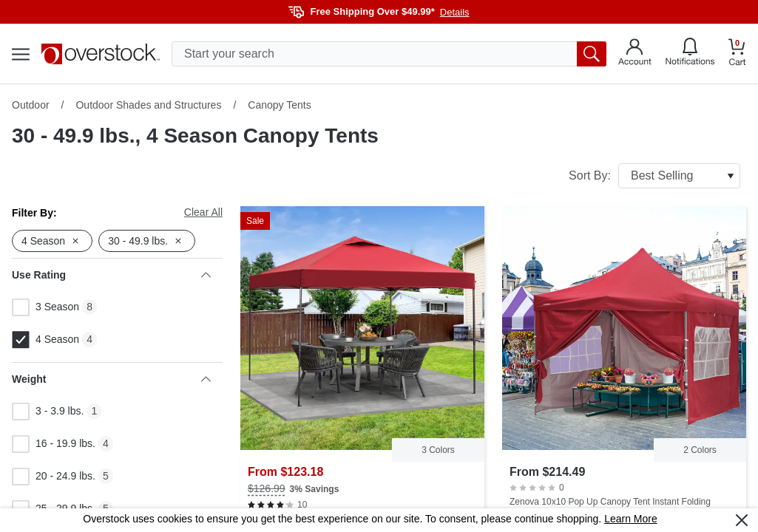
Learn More (631, 519)
